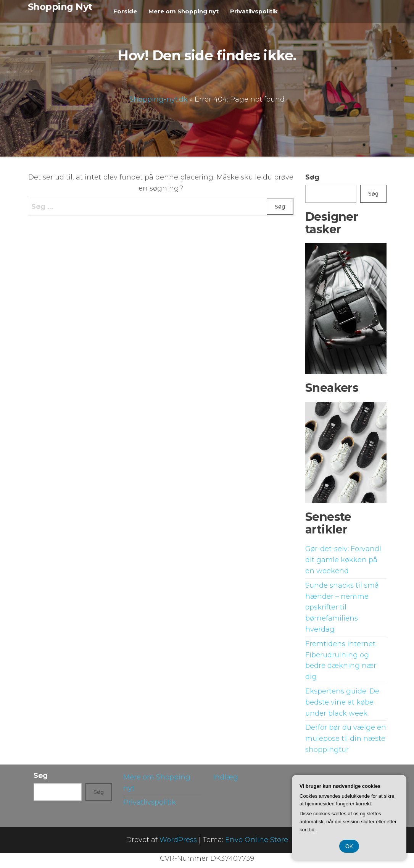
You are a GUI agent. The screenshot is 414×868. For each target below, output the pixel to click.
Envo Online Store (257, 840)
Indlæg (226, 777)
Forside (125, 11)
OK (349, 846)
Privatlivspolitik (254, 11)
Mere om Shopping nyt (184, 11)
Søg (312, 177)
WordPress (178, 840)
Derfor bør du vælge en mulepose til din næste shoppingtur (346, 739)
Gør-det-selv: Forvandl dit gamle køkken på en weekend (343, 560)
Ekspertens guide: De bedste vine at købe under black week (342, 702)
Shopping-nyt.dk (159, 99)
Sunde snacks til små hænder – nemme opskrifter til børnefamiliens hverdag (342, 607)
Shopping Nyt (60, 7)
